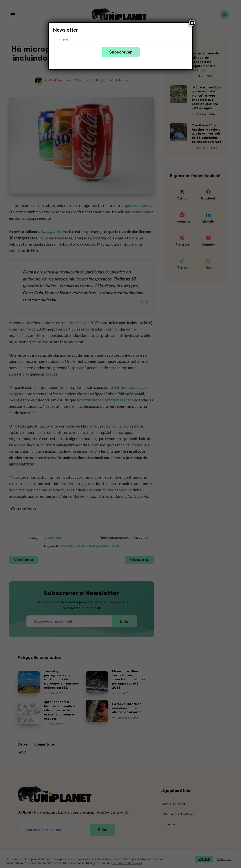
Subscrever (121, 52)
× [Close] (192, 23)
